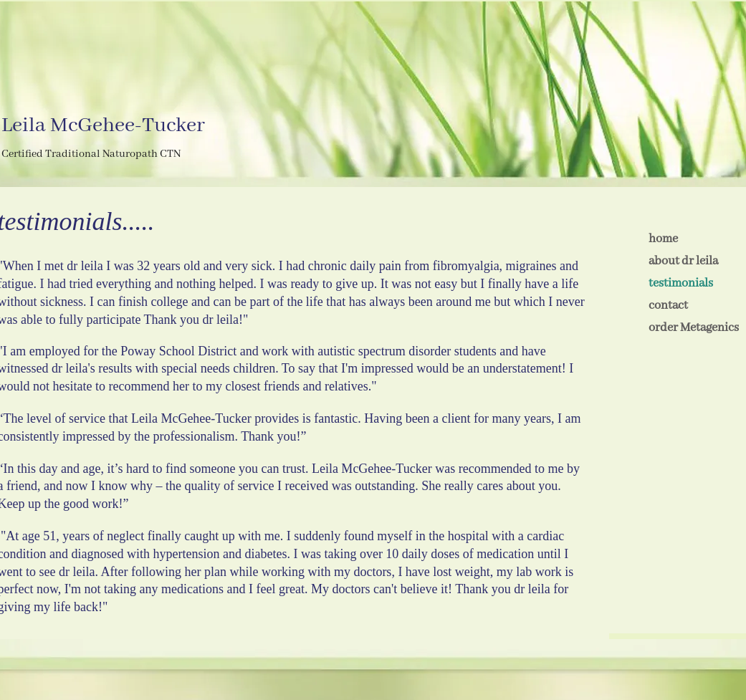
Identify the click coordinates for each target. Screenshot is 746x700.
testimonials (681, 283)
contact (668, 306)
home (663, 239)
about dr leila (683, 261)
